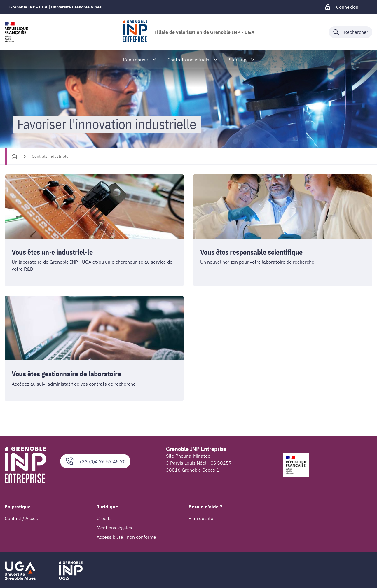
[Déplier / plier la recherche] (350, 32)
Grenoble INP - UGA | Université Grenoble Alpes (55, 7)
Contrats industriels (50, 156)
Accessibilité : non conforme (126, 537)
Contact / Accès (21, 519)
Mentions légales (114, 528)
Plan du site (201, 519)
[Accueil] (14, 157)
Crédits (104, 519)
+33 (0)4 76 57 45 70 (95, 462)
